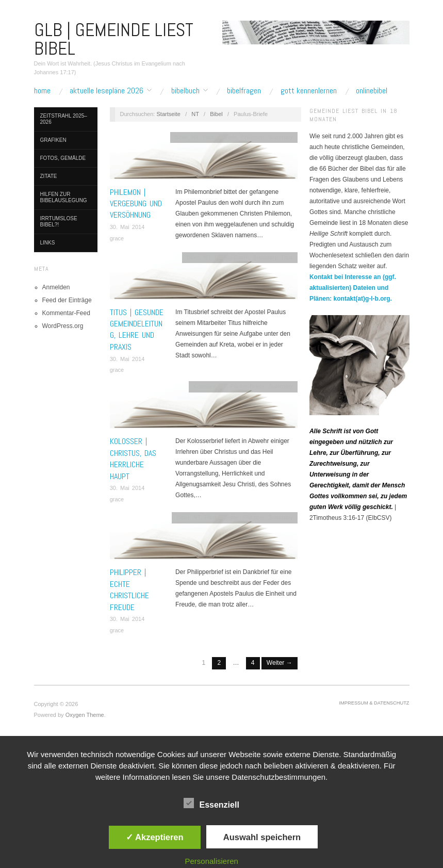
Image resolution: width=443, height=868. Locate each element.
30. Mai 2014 (127, 227)
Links (48, 243)
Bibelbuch (185, 91)
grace (117, 238)
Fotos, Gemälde (63, 158)
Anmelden (56, 287)
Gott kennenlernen (309, 91)
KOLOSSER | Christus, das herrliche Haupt (133, 458)
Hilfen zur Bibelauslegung (64, 197)
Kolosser (204, 386)
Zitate (49, 176)
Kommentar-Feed (66, 313)
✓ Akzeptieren (155, 837)
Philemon (253, 137)
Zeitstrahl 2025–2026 (64, 119)
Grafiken (53, 140)
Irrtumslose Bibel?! (59, 222)
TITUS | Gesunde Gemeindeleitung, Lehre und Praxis (137, 330)
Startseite (168, 114)
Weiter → (280, 663)
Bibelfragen (244, 91)
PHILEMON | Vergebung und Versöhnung (136, 204)
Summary (281, 137)
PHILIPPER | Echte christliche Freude (129, 589)
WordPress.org (63, 326)
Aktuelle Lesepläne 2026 (106, 91)
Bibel (216, 114)
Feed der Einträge (67, 300)
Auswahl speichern (262, 837)
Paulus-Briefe (220, 137)
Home (42, 91)
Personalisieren (211, 861)
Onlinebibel (372, 91)
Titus (286, 257)
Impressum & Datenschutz (374, 703)
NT (195, 114)
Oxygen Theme (85, 715)
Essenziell (211, 803)
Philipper (253, 517)
